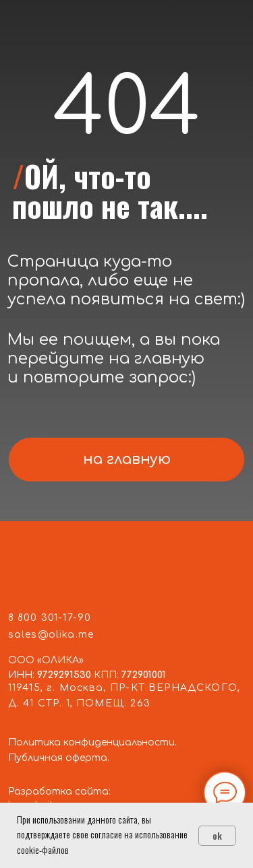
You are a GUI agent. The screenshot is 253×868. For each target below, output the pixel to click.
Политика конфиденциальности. (92, 742)
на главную (127, 459)
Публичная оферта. (59, 758)
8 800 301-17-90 (50, 618)
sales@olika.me (51, 635)
